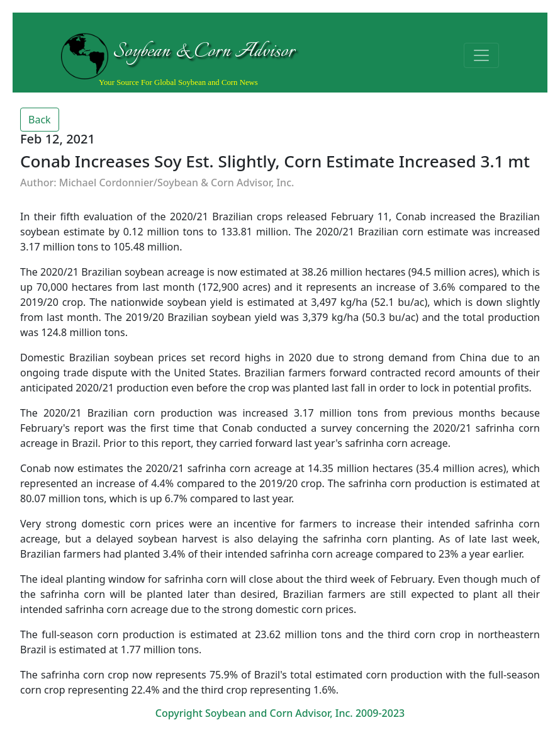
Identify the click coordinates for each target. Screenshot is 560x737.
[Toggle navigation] (481, 55)
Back (40, 120)
